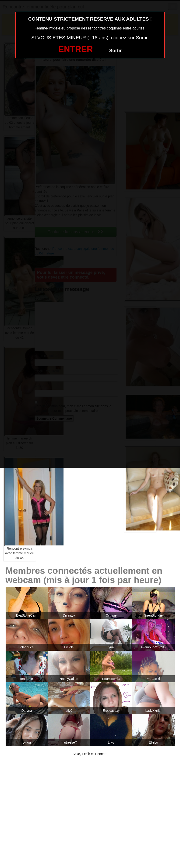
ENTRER (76, 49)
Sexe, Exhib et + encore (90, 754)
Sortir (115, 51)
